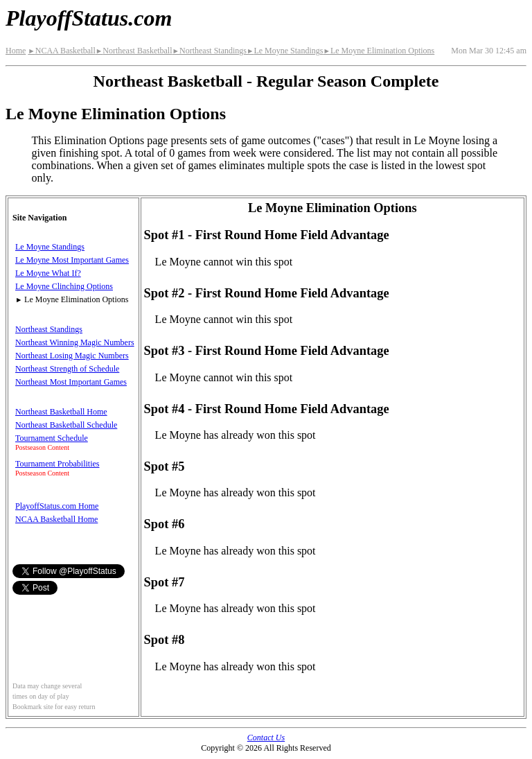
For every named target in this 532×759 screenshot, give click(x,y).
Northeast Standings (210, 51)
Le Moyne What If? (48, 273)
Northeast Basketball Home (61, 412)
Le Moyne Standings (285, 51)
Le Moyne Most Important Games (72, 260)
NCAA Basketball (61, 51)
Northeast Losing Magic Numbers (72, 356)
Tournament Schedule (52, 438)
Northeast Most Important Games (71, 382)
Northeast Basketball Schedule (66, 425)
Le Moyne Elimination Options (379, 51)
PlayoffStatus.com (89, 18)
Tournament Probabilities (57, 464)
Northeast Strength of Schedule (67, 369)
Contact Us (266, 738)
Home (16, 51)
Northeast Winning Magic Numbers (75, 342)
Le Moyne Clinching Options (64, 286)
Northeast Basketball (134, 51)
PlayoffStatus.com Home (57, 506)
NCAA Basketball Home (56, 519)
